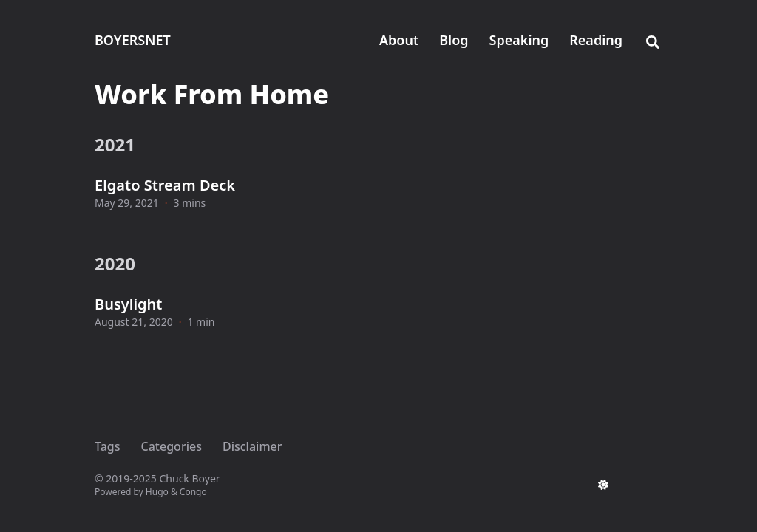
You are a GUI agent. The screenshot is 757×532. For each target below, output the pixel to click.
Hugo (157, 492)
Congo (193, 492)
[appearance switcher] (603, 485)
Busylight (128, 304)
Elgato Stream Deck (165, 185)
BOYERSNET (133, 40)
